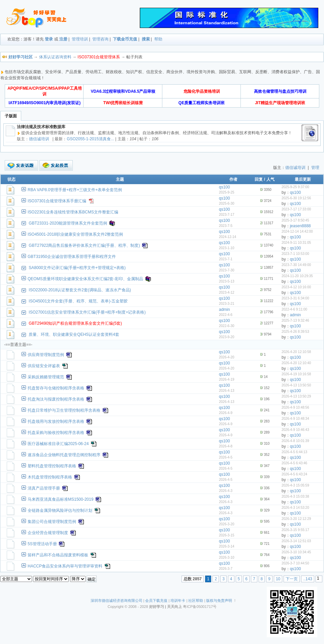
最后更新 (303, 179)
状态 (11, 179)
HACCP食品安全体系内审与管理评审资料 (65, 566)
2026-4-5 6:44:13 (294, 452)
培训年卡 (178, 601)
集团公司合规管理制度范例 (52, 522)
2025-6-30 (227, 203)
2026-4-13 (227, 391)
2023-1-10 (227, 248)
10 (278, 579)
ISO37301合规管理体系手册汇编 (57, 201)
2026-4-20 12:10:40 (296, 363)
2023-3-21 (227, 304)
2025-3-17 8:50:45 (295, 220)
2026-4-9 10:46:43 (295, 430)
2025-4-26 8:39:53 (295, 332)
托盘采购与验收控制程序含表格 (56, 433)
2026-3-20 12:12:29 (296, 519)
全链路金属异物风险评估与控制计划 (60, 510)
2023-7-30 (227, 270)
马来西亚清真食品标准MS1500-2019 (60, 499)
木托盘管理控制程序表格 (50, 477)
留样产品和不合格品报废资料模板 (58, 555)
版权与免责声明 (219, 601)
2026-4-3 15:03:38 (295, 496)
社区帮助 (196, 601)
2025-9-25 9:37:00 (295, 187)
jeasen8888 (300, 226)
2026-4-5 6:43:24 (294, 474)
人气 (270, 179)
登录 (49, 39)
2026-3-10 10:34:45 (296, 552)
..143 (308, 579)
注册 (63, 39)
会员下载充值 (156, 601)
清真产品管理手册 (44, 488)
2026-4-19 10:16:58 (296, 374)
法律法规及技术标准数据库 (41, 127)
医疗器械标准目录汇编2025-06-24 (58, 444)
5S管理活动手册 (42, 544)
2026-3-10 (227, 558)
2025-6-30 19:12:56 (296, 198)
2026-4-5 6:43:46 (294, 463)
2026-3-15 (227, 535)
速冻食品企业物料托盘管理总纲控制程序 (64, 455)
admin (224, 310)
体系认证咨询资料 (55, 57)
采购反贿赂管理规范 (46, 377)
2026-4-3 (226, 491)
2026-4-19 (227, 379)
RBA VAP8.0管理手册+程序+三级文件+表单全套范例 (75, 190)
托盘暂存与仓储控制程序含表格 (56, 388)
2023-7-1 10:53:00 (295, 254)
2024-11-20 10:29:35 (297, 276)
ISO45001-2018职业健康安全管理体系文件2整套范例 (75, 234)
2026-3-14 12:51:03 (296, 541)
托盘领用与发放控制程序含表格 (56, 421)
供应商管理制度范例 (46, 355)
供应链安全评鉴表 (44, 366)
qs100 (224, 187)
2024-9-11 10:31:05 (296, 243)
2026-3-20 (227, 524)
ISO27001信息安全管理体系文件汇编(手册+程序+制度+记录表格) (87, 312)
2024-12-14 (228, 237)
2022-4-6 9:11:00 (294, 309)
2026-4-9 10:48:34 (295, 419)
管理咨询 (100, 39)
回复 (259, 179)
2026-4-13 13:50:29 (296, 396)
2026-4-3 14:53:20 (295, 508)
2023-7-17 (227, 215)
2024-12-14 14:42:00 (297, 231)
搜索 (146, 39)
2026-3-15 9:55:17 (295, 530)
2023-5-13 (227, 281)
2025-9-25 (227, 192)
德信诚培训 (39, 139)
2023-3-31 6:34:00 (295, 298)
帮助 (158, 39)
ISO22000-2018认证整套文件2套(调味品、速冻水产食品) (80, 290)
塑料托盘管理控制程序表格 (52, 466)
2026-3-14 (227, 546)
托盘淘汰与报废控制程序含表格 (56, 399)
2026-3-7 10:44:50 (295, 563)
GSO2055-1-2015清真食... (90, 139)
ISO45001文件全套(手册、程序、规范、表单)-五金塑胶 (78, 301)
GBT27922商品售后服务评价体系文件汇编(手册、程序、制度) (84, 245)
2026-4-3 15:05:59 (295, 485)
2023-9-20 (227, 337)
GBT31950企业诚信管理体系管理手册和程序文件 (72, 257)
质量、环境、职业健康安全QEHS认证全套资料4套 (74, 334)
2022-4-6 (226, 315)
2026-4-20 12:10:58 (296, 352)
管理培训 (80, 39)
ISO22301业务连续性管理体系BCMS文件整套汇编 (73, 212)
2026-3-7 (226, 569)
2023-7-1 (226, 259)
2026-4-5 (226, 457)
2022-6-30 (227, 326)
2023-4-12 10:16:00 (296, 287)
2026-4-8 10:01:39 (295, 441)
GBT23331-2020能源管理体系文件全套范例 (68, 223)
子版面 (11, 116)
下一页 (292, 579)
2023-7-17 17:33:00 (296, 209)
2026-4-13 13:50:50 (296, 385)
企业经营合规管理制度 (48, 533)
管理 (315, 168)
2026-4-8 (226, 446)
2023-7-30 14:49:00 (296, 265)
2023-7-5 (226, 226)
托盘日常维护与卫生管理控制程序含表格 (64, 410)
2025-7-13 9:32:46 (295, 320)
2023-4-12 (227, 292)
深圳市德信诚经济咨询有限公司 (117, 601)
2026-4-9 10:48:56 (295, 407)
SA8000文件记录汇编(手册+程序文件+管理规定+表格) (77, 268)
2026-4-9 (226, 413)
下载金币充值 (125, 39)
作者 (233, 179)
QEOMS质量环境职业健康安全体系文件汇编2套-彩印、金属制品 (85, 279)
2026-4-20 (227, 357)
